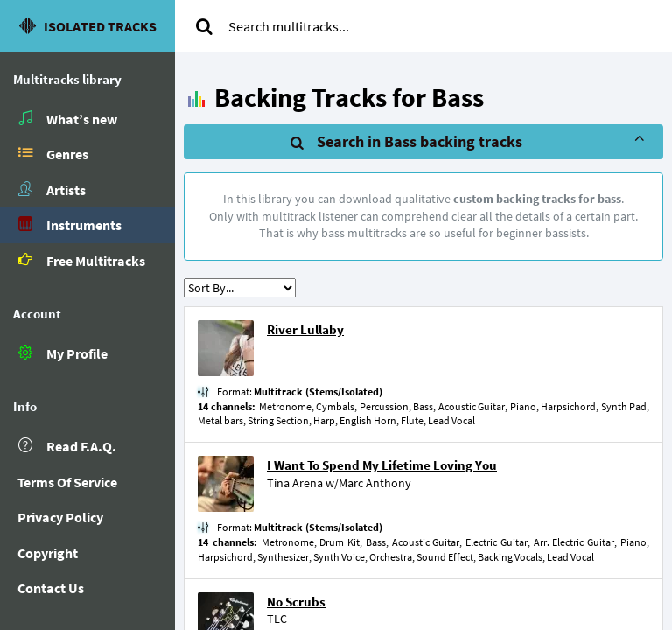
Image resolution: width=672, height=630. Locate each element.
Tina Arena (295, 483)
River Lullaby (305, 329)
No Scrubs (296, 602)
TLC (277, 619)
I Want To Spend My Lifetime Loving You (382, 465)
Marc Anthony (375, 483)
